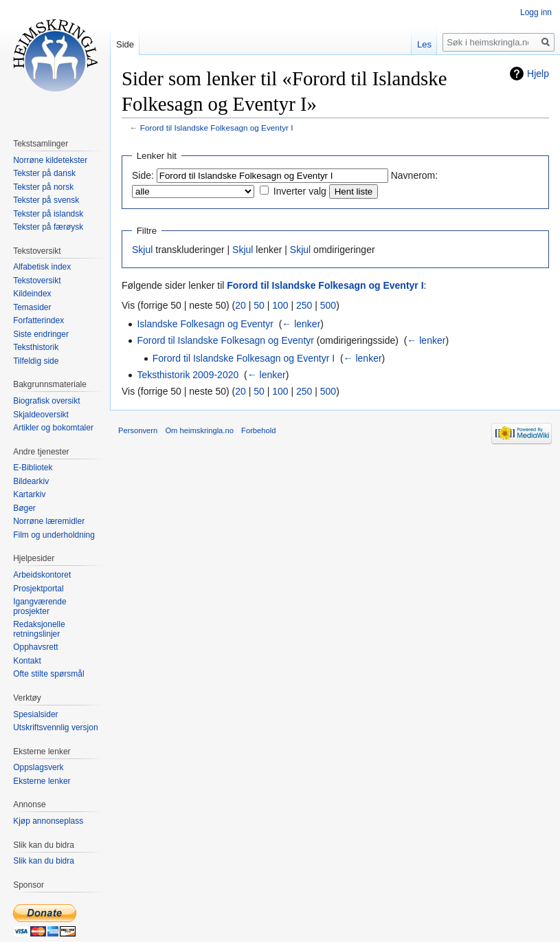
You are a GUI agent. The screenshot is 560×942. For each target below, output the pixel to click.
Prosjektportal (38, 589)
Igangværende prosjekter (40, 606)
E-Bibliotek (33, 468)
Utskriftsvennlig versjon (55, 727)
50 (259, 305)
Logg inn (536, 12)
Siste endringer (41, 334)
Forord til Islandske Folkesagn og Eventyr (225, 340)
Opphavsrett (35, 647)
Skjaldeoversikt (41, 415)
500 (328, 305)
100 (280, 305)
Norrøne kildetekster (50, 160)
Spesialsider (35, 714)
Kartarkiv (29, 494)
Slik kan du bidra (44, 861)
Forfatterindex (38, 320)
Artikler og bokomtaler (53, 428)
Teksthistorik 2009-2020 (188, 375)
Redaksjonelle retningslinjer (39, 629)
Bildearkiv (31, 481)
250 (304, 305)
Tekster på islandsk (48, 214)
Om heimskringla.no (199, 430)
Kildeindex (32, 294)
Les (424, 44)
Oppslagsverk (38, 767)
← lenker (301, 324)
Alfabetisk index (42, 267)
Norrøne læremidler (49, 521)
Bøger (24, 508)
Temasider (32, 307)
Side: (143, 175)
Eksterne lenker (42, 781)
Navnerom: (414, 175)
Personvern (138, 430)
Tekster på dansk (44, 173)
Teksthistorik (36, 347)
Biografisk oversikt (46, 401)
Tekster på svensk (46, 200)
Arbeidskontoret (42, 575)
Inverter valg (300, 191)
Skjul (142, 250)
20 (240, 305)
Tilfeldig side (36, 361)
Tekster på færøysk (48, 227)
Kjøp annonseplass (48, 821)
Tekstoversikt (37, 281)
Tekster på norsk (43, 187)
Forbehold (258, 430)
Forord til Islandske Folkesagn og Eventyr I (217, 128)
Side (125, 44)
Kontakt (27, 661)
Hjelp (538, 74)
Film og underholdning (54, 535)
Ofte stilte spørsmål (48, 674)
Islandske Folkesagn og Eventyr (205, 324)
